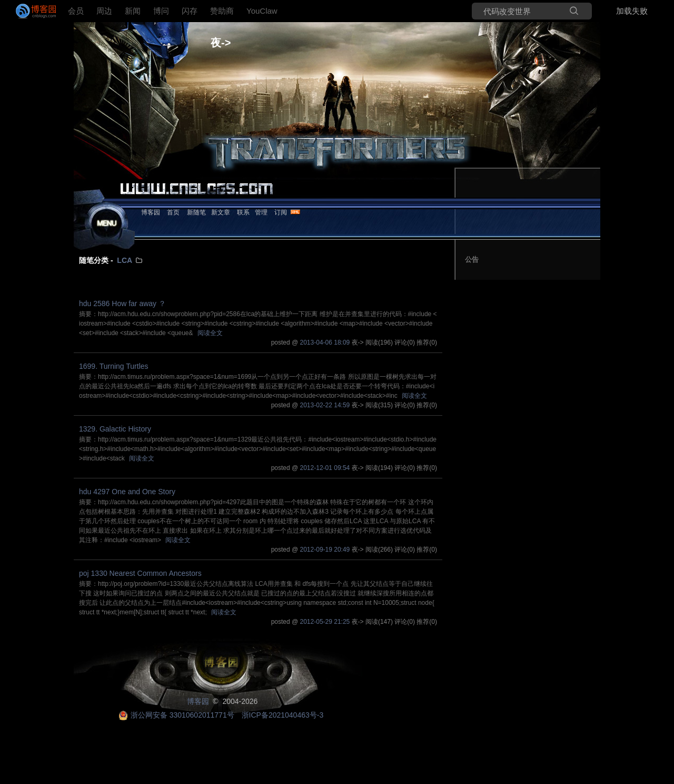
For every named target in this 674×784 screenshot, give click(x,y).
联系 (243, 212)
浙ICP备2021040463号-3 (283, 715)
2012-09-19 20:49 (325, 550)
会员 (76, 11)
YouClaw (262, 11)
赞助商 (222, 11)
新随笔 (196, 212)
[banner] (32, 11)
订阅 (281, 212)
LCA (125, 260)
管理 (261, 212)
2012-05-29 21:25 (325, 622)
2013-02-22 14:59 (325, 405)
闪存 (190, 11)
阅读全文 (210, 333)
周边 (104, 11)
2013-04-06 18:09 (325, 342)
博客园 (151, 212)
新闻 (133, 11)
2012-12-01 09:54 (325, 468)
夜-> (221, 43)
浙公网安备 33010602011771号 (176, 715)
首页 (173, 212)
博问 (161, 11)
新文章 (221, 212)
